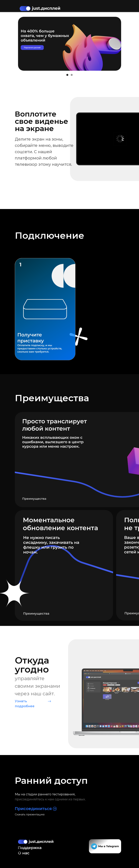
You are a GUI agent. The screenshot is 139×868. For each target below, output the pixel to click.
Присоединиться (33, 809)
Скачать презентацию (30, 814)
